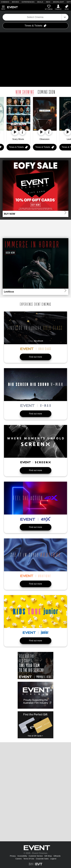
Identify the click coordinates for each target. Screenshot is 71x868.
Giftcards (57, 856)
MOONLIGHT (59, 2)
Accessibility (22, 856)
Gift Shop (48, 856)
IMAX (48, 2)
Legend (53, 859)
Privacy (13, 856)
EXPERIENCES (28, 2)
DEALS (40, 2)
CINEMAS (5, 2)
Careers (19, 859)
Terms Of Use (29, 859)
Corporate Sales (42, 859)
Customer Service (36, 856)
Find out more (35, 357)
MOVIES (15, 2)
